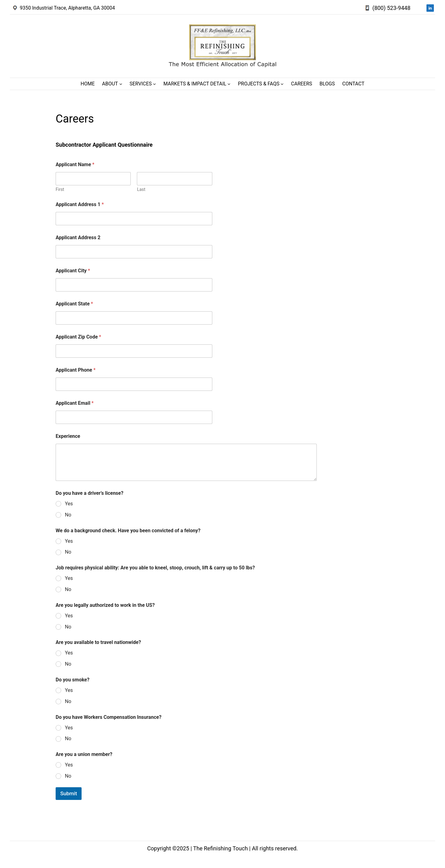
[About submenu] (121, 84)
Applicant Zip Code (78, 337)
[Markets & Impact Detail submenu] (229, 84)
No (68, 515)
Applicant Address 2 (78, 238)
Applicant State (74, 304)
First (60, 189)
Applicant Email (75, 403)
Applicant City (73, 271)
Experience (68, 436)
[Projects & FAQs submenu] (282, 84)
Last (141, 189)
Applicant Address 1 (80, 204)
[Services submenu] (155, 84)
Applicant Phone (76, 370)
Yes (69, 504)
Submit (69, 793)
